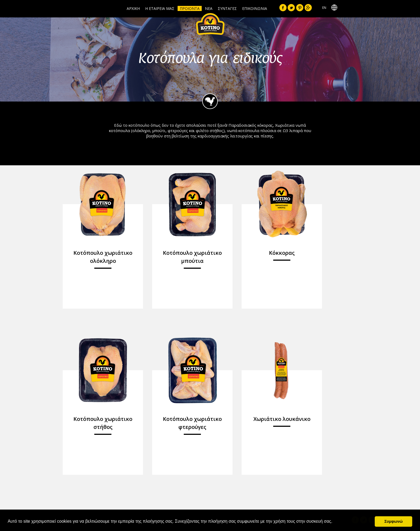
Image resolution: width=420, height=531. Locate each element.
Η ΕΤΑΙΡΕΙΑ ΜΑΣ (160, 8)
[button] (334, 522)
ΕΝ (324, 8)
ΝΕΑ (209, 8)
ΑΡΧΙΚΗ (133, 8)
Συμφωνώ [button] (393, 521)
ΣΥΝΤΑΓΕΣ (227, 8)
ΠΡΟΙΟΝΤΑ (190, 8)
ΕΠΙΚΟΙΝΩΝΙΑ (255, 8)
